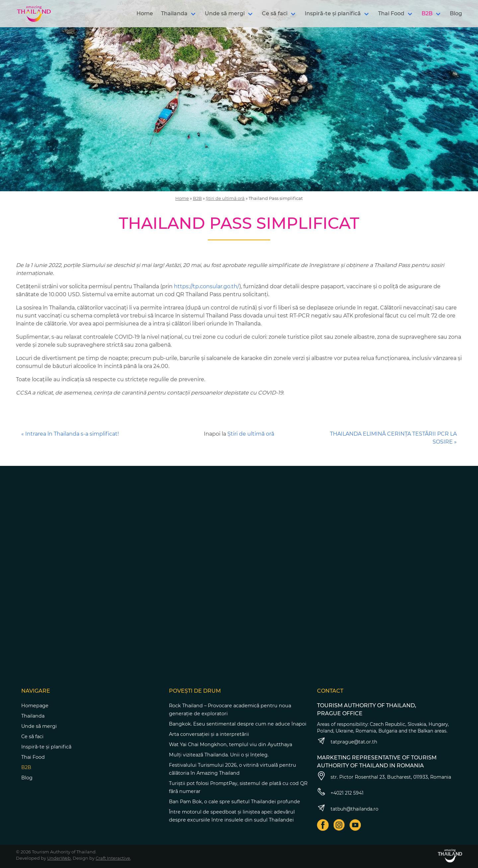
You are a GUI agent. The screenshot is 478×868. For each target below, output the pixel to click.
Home (145, 13)
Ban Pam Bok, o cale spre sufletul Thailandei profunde (235, 802)
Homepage (35, 706)
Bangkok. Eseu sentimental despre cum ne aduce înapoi (238, 724)
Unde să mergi (225, 13)
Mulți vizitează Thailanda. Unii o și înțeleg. (219, 755)
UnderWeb (59, 858)
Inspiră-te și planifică (333, 13)
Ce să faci (275, 13)
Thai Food (391, 13)
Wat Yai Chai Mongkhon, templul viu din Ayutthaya (231, 744)
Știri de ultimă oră (225, 198)
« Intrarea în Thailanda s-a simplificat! (70, 434)
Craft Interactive (113, 858)
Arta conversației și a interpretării (209, 734)
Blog (456, 13)
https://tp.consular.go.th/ (207, 286)
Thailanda (174, 13)
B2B (427, 13)
